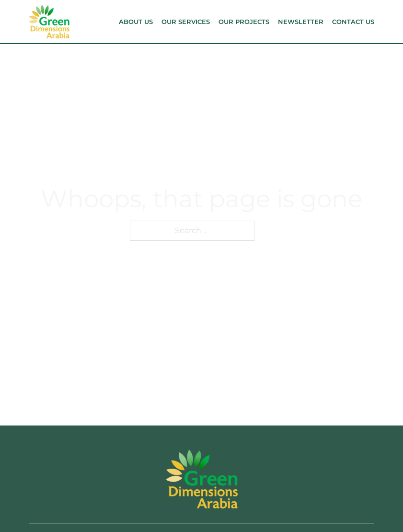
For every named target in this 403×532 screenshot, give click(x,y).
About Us (136, 22)
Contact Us (353, 22)
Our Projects (244, 22)
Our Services (186, 22)
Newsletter (301, 22)
